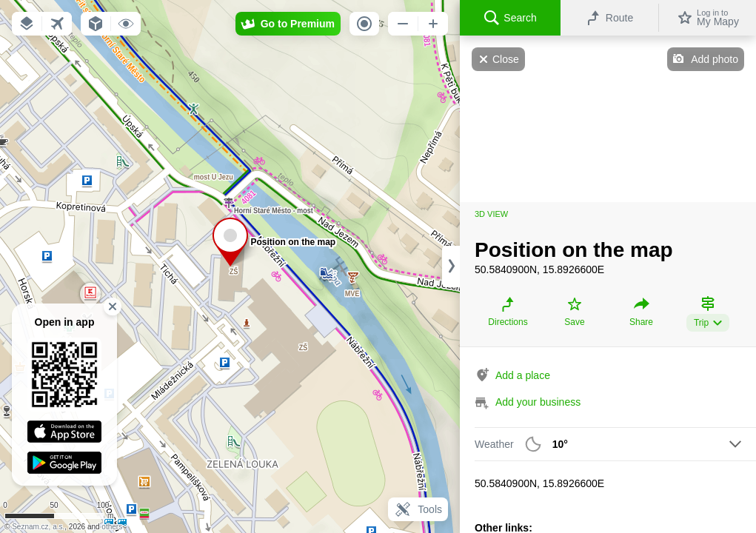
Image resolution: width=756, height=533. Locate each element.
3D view (491, 214)
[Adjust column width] (451, 266)
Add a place (523, 375)
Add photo (715, 59)
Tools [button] (418, 509)
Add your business (538, 402)
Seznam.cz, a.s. (38, 527)
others (112, 527)
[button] (27, 24)
